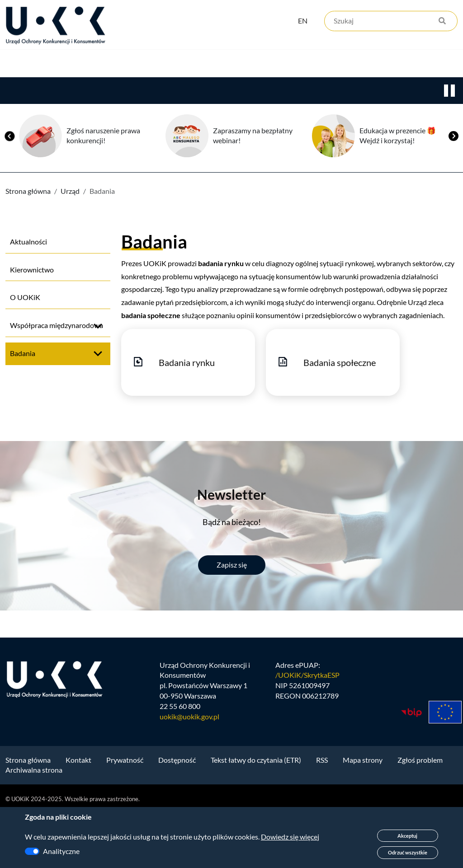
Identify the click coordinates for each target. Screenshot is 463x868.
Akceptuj (407, 836)
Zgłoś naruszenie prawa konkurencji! (103, 190)
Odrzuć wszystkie (408, 852)
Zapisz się (232, 619)
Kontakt (374, 91)
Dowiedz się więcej (290, 837)
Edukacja (243, 91)
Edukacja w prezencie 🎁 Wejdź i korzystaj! (398, 190)
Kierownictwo (32, 324)
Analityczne (61, 851)
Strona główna (28, 246)
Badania (23, 408)
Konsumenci (168, 91)
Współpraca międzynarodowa (57, 380)
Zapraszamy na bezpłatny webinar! (253, 190)
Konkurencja (86, 91)
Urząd (16, 91)
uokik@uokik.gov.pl (189, 772)
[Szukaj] (391, 21)
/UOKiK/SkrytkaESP (307, 730)
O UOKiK (25, 352)
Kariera (309, 91)
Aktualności (28, 296)
